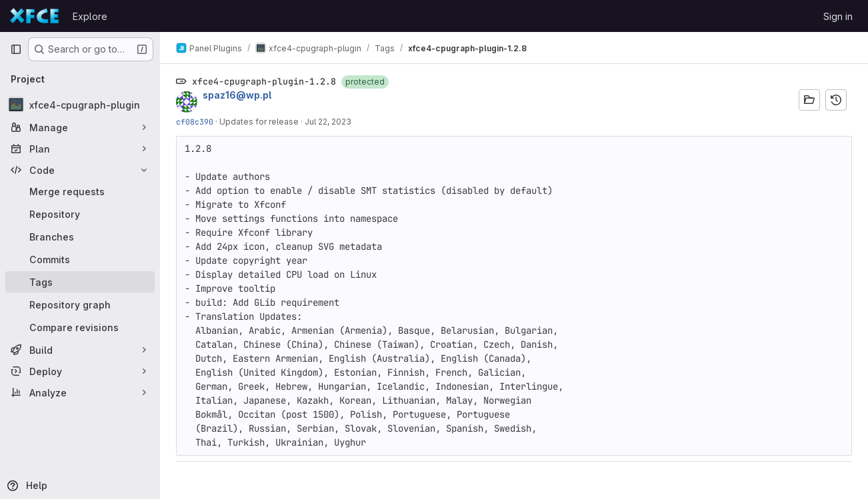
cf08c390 (195, 122)
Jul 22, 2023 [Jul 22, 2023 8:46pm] (328, 122)
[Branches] (80, 237)
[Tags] (80, 282)
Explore (90, 16)
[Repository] (80, 214)
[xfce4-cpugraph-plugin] (80, 105)
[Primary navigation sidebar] (16, 49)
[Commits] (80, 259)
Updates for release (259, 122)
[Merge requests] (80, 191)
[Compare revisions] (80, 327)
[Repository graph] (80, 304)
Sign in (838, 16)
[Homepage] (35, 16)
